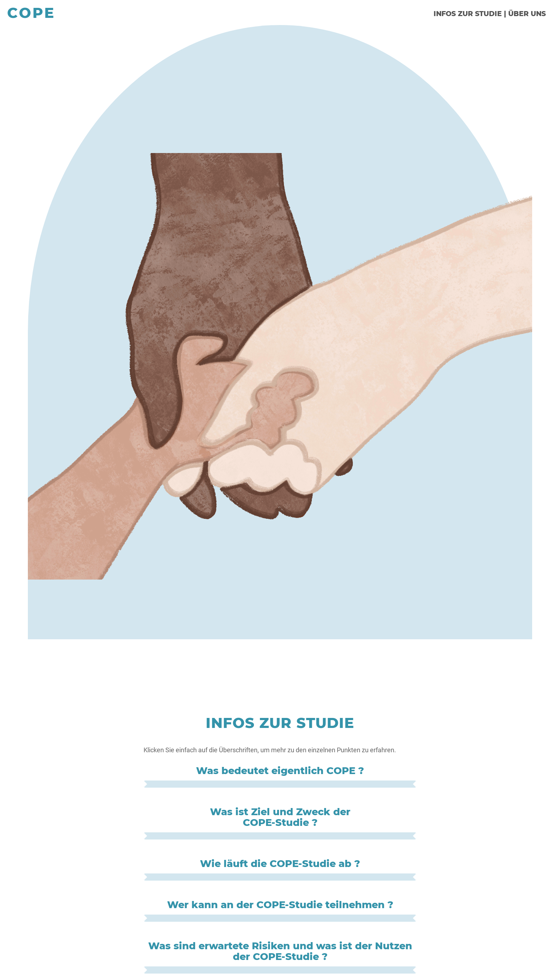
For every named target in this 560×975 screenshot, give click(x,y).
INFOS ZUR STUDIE (468, 14)
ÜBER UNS (527, 14)
